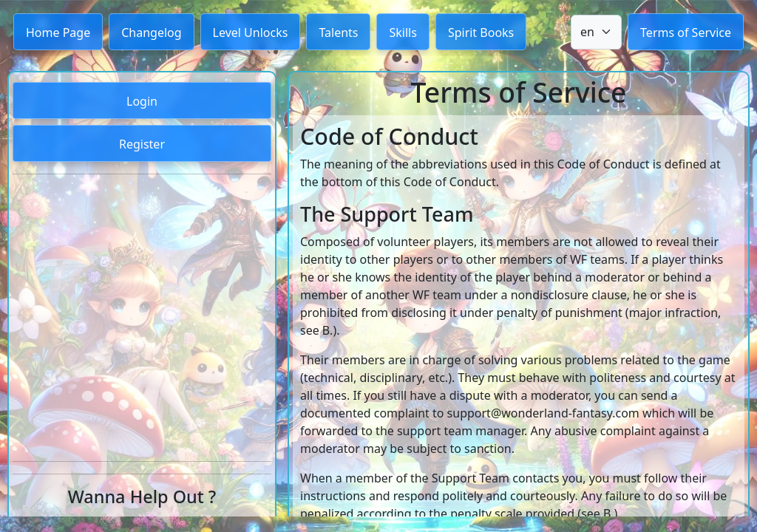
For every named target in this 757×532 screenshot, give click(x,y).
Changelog (151, 33)
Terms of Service (686, 33)
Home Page (58, 33)
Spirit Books (481, 33)
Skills (403, 33)
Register (142, 144)
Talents (338, 33)
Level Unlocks (251, 33)
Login (142, 101)
